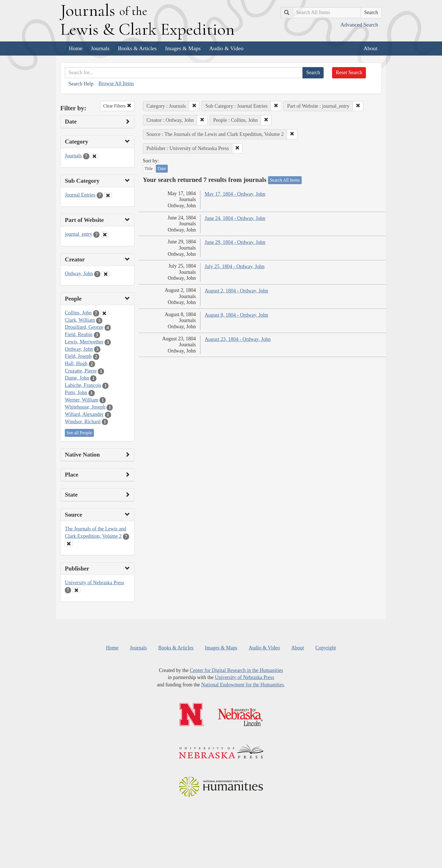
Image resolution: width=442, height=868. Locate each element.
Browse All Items (116, 83)
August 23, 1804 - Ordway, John (238, 339)
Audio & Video (226, 48)
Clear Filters (117, 106)
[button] (194, 106)
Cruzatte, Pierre (81, 371)
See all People (79, 433)
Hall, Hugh (76, 363)
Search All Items (285, 180)
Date (162, 168)
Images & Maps (183, 48)
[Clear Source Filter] (69, 544)
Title (149, 168)
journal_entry (79, 234)
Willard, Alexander (84, 414)
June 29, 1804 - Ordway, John (235, 242)
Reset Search (349, 72)
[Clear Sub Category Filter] (108, 195)
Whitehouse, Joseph (85, 407)
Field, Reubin (79, 334)
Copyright (326, 648)
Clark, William (80, 320)
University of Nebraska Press (94, 583)
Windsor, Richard (83, 422)
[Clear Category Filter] (94, 156)
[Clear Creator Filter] (106, 274)
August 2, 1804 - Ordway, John (236, 291)
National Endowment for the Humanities (243, 685)
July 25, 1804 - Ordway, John (235, 266)
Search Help (81, 84)
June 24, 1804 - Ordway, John (235, 218)
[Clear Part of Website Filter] (105, 235)
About (371, 48)
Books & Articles (137, 48)
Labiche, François (83, 385)
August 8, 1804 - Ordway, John (236, 315)
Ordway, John (79, 274)
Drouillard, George (84, 327)
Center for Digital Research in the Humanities (236, 670)
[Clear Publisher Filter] (76, 590)
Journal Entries (80, 195)
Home (76, 48)
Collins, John (78, 313)
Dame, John (77, 378)
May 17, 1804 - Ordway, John (235, 194)
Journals (100, 48)
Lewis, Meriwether (84, 342)
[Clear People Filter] (104, 313)
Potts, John (76, 393)
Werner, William (82, 400)
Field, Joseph (78, 356)
